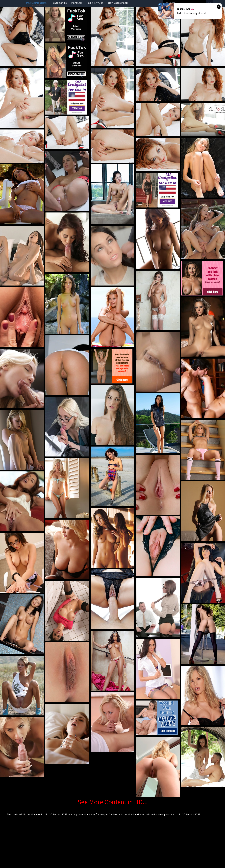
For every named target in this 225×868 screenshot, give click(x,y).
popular (77, 3)
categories (60, 3)
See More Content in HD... (113, 802)
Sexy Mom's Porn (118, 3)
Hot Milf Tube (95, 3)
